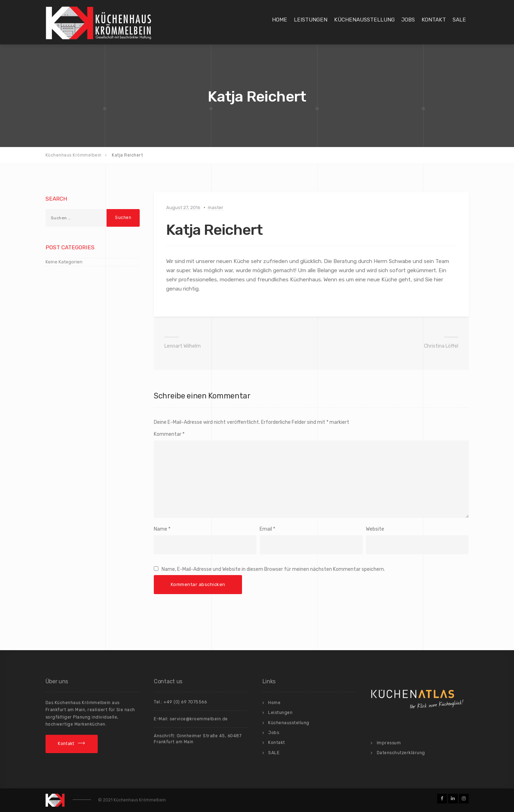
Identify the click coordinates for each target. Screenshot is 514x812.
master (216, 207)
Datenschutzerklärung (401, 753)
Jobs (408, 20)
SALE (459, 20)
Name (161, 529)
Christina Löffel (441, 346)
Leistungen (311, 20)
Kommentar (169, 434)
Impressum (389, 743)
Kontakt (434, 20)
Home (280, 20)
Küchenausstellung (364, 20)
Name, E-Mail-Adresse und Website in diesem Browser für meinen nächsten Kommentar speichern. (273, 569)
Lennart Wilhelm (183, 346)
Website (375, 529)
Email (266, 529)
